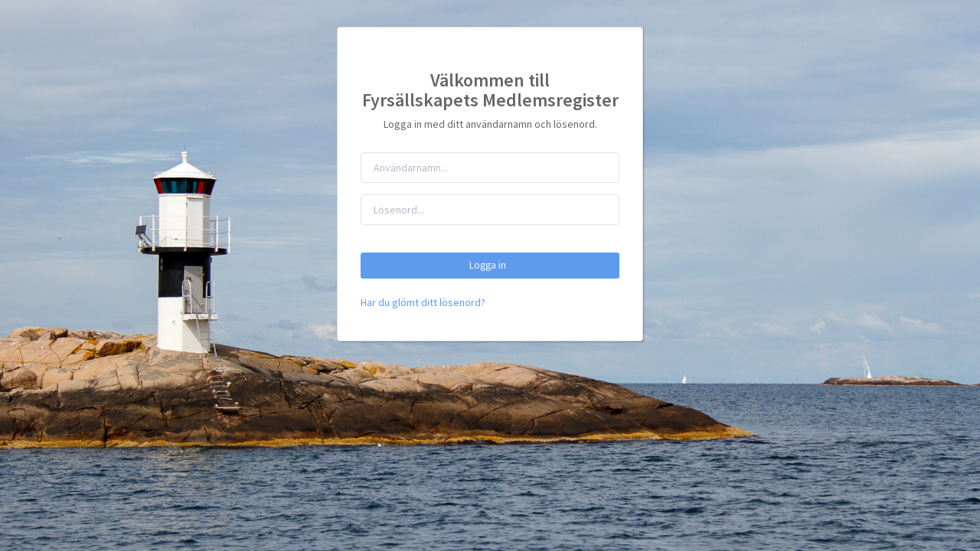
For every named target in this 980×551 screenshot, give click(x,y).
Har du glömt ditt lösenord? (423, 302)
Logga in (490, 265)
